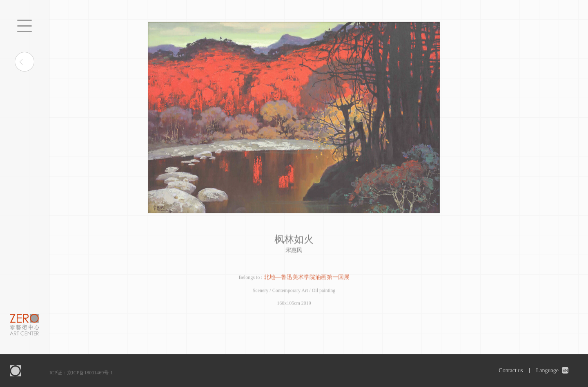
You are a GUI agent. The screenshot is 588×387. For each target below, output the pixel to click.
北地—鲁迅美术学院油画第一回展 (307, 278)
